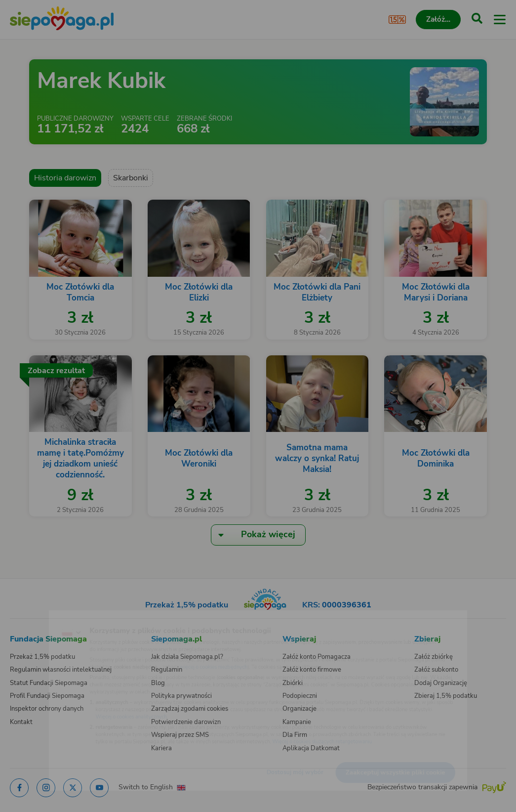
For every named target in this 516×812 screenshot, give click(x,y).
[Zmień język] (28, 617)
